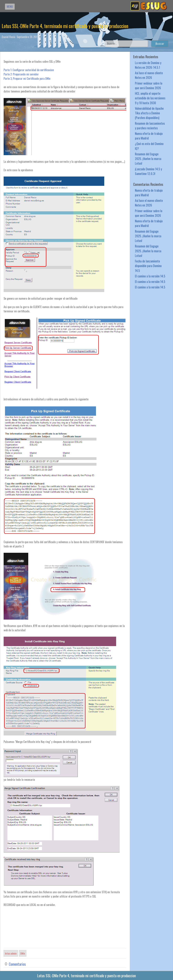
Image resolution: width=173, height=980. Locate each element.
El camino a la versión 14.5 (150, 276)
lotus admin (11, 953)
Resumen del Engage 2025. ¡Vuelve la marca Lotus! (148, 159)
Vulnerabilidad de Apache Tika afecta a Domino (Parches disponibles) (149, 113)
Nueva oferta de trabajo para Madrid (149, 136)
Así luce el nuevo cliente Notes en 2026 (149, 75)
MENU (10, 6)
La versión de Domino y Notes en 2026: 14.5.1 (148, 65)
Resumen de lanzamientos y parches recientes (150, 126)
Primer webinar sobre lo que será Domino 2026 (149, 85)
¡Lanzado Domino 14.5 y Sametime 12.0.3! (148, 171)
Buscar (160, 44)
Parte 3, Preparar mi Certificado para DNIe (27, 78)
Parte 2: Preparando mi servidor (21, 74)
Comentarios (17, 964)
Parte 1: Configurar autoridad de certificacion (29, 70)
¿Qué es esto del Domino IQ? (149, 146)
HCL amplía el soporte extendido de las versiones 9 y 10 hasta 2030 (150, 98)
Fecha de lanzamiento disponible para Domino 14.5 (148, 266)
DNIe (23, 953)
